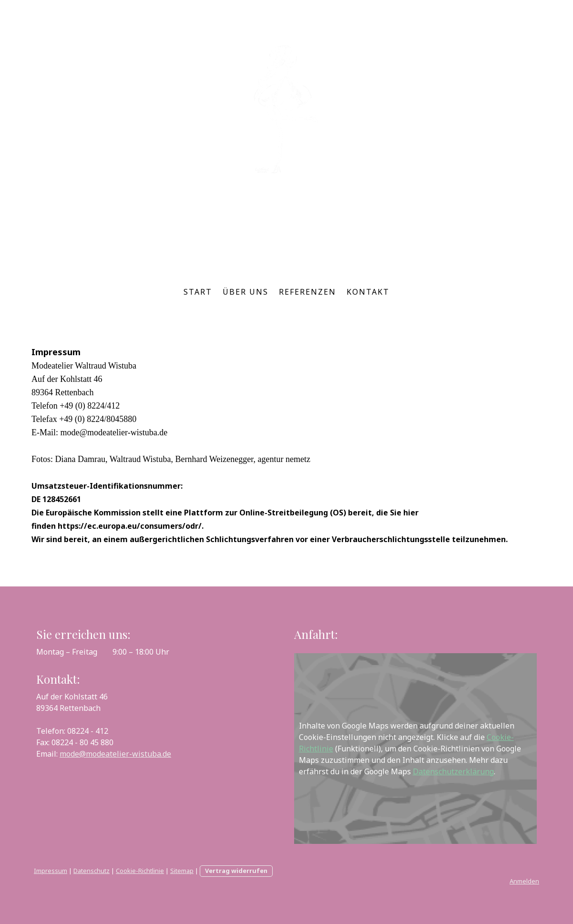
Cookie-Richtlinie (140, 871)
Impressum (51, 871)
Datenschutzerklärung (453, 771)
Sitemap (182, 871)
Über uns (246, 292)
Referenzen (307, 292)
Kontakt (368, 292)
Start (198, 292)
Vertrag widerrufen (236, 871)
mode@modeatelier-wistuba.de (115, 754)
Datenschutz (92, 871)
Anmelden (524, 881)
